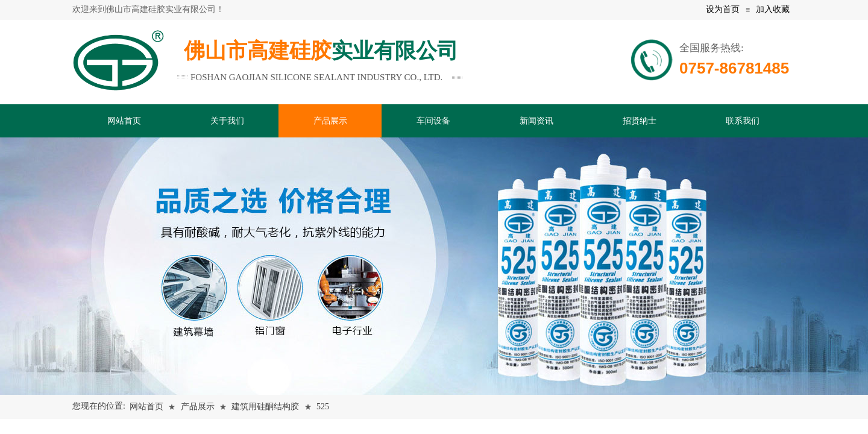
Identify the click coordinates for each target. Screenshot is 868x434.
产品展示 (198, 407)
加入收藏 (773, 9)
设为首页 (723, 9)
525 (323, 407)
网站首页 (146, 407)
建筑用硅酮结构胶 (265, 407)
